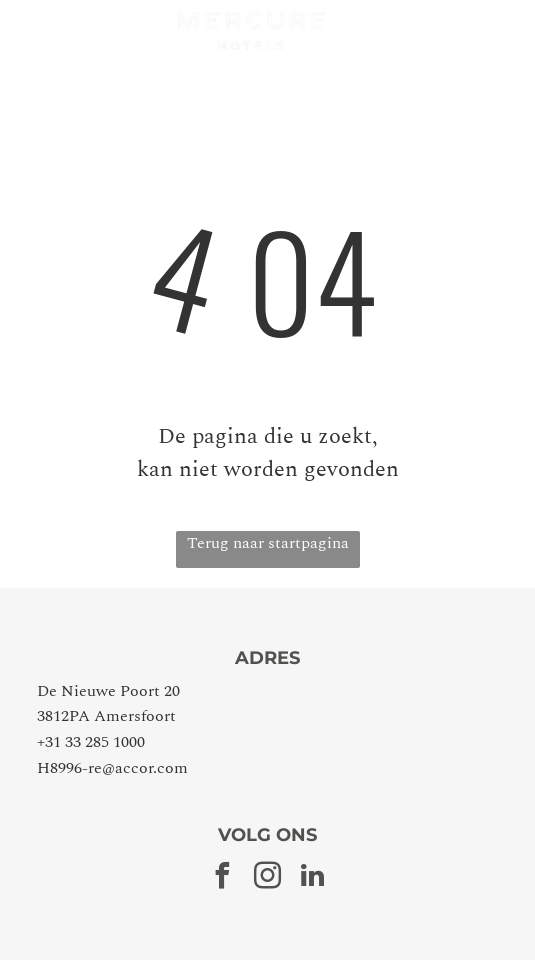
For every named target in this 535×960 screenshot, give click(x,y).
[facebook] (223, 878)
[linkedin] (313, 878)
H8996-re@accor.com (112, 768)
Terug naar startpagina (268, 543)
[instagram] (268, 878)
